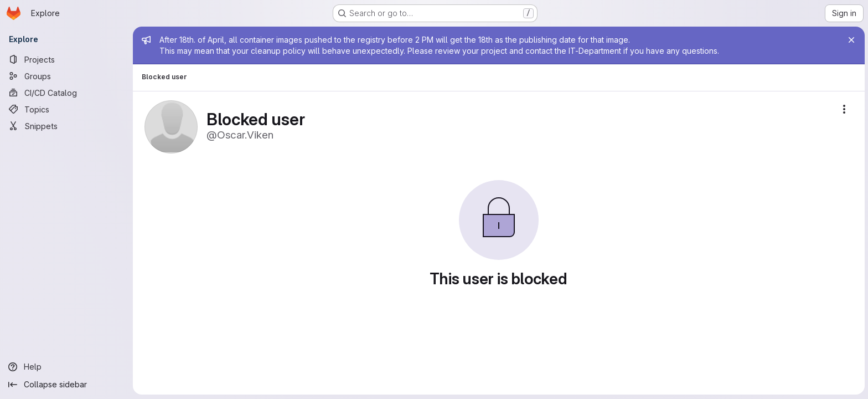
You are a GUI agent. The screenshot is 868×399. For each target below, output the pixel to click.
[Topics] (66, 109)
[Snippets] (66, 126)
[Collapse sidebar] (66, 385)
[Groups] (66, 76)
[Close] (850, 40)
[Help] (66, 367)
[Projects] (66, 59)
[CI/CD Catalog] (66, 93)
